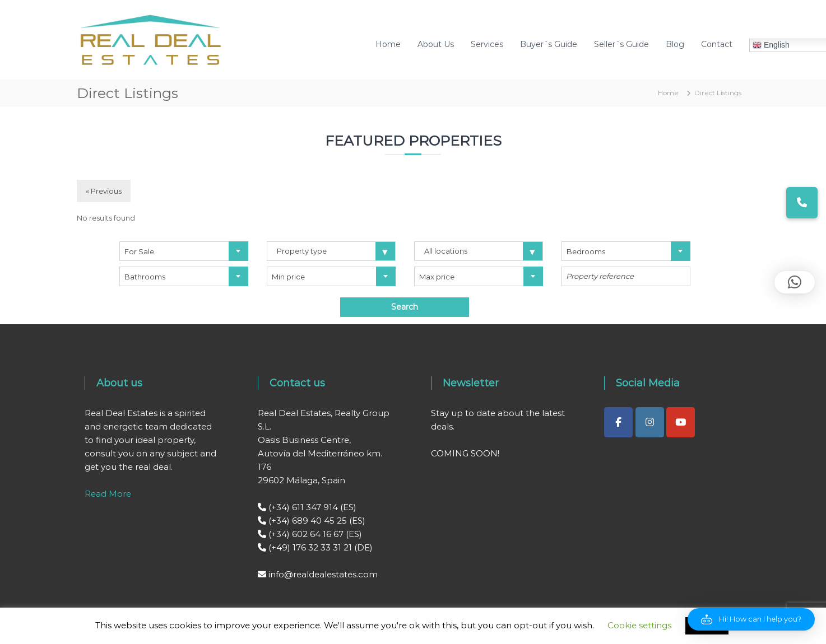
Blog (675, 44)
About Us (436, 44)
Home (388, 44)
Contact (717, 44)
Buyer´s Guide (549, 44)
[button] (751, 619)
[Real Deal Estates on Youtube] (681, 422)
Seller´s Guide (621, 44)
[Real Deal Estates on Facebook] (618, 422)
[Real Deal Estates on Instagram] (650, 422)
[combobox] (184, 251)
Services (487, 44)
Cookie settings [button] (639, 625)
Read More (108, 494)
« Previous (104, 191)
